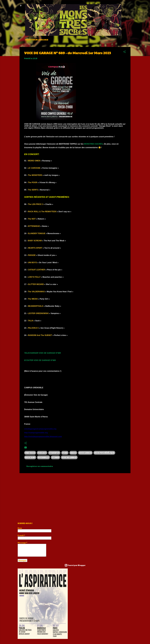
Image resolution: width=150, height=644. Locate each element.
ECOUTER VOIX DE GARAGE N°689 (40, 360)
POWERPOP (54, 453)
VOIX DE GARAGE (69, 457)
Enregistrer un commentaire (40, 466)
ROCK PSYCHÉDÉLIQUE (104, 453)
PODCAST (42, 453)
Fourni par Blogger (75, 565)
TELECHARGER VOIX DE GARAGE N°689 (42, 353)
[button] (124, 52)
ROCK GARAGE (85, 453)
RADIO (73, 453)
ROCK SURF (30, 457)
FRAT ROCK (30, 453)
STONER (55, 457)
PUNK (65, 453)
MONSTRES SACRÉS (93, 144)
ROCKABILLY (43, 457)
